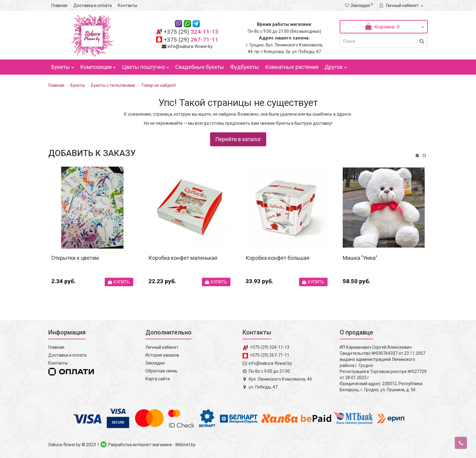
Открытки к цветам (75, 258)
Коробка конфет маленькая (183, 258)
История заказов (162, 355)
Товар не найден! (158, 85)
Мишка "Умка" (360, 258)
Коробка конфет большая (277, 258)
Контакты (127, 5)
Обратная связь (161, 371)
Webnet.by (185, 445)
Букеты (63, 66)
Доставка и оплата (93, 5)
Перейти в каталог (238, 139)
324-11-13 (191, 32)
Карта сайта (158, 379)
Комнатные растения (292, 67)
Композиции (98, 66)
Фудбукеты (245, 67)
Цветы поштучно (146, 66)
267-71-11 (191, 40)
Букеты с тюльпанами (113, 85)
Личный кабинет (162, 347)
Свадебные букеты (200, 67)
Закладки (155, 363)
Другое (336, 66)
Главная (59, 5)
